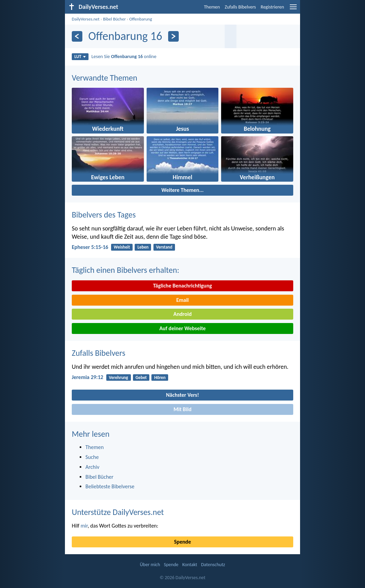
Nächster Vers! (182, 395)
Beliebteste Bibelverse (110, 486)
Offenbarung (141, 19)
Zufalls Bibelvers (240, 7)
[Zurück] (77, 36)
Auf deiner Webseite (182, 328)
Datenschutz (213, 565)
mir (84, 526)
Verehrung (118, 377)
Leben (143, 247)
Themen (212, 7)
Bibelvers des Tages (104, 215)
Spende (182, 542)
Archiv (92, 467)
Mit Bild (183, 409)
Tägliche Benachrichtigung (182, 286)
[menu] (293, 9)
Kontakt (190, 565)
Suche (92, 457)
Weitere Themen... (182, 190)
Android (182, 314)
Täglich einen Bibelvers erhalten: (125, 270)
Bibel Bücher (114, 19)
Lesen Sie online (124, 56)
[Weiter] (173, 36)
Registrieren (272, 7)
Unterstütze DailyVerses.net (118, 512)
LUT (80, 57)
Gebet (141, 377)
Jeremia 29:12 (87, 377)
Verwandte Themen (105, 78)
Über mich (150, 565)
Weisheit (122, 247)
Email (183, 300)
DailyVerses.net (86, 19)
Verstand (164, 247)
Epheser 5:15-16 (90, 247)
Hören (160, 377)
